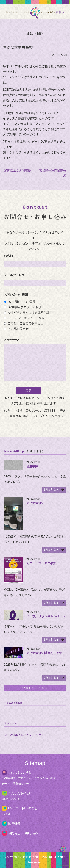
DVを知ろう (9, 814)
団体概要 (14, 823)
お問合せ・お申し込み (23, 833)
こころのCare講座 (45, 778)
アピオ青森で (35, 503)
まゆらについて (11, 799)
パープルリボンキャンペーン (46, 616)
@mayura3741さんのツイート (24, 735)
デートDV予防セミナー (15, 784)
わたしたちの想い (20, 793)
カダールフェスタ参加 (41, 563)
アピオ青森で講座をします (44, 653)
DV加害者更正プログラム (17, 778)
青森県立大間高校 (17, 171)
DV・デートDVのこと (23, 808)
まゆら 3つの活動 (20, 773)
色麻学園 (32, 466)
